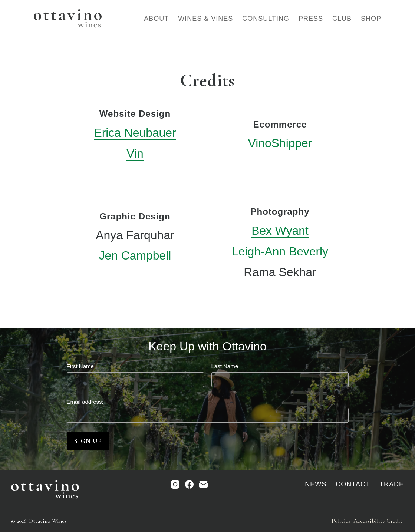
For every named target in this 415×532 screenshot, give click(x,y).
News (316, 484)
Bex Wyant (280, 230)
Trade (392, 484)
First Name (80, 365)
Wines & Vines (205, 19)
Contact (353, 484)
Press (311, 19)
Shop (371, 19)
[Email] (203, 484)
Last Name (225, 365)
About (156, 19)
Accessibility (369, 521)
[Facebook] (189, 484)
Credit (394, 521)
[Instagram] (175, 484)
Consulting (266, 19)
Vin (135, 153)
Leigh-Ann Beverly (280, 251)
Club (342, 19)
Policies (341, 521)
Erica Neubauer (135, 133)
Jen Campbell (135, 255)
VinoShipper (280, 143)
